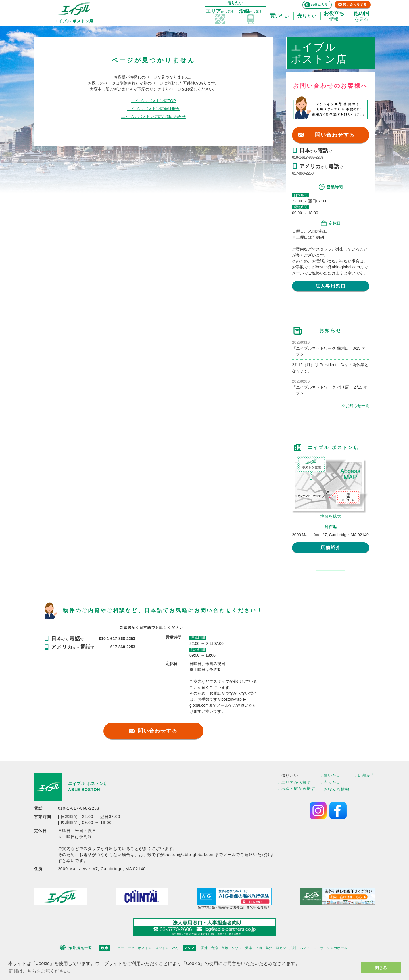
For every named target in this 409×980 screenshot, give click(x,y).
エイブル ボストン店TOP (153, 101)
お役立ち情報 (337, 789)
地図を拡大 (331, 516)
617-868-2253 (303, 173)
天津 (249, 948)
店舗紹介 (331, 548)
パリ (176, 948)
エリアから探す (296, 782)
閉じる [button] (381, 968)
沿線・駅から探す (298, 788)
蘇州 (269, 948)
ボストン (145, 948)
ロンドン (162, 948)
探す (220, 11)
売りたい (332, 782)
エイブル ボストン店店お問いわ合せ (153, 117)
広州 (293, 948)
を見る (361, 16)
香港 (204, 948)
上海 (259, 948)
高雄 (225, 948)
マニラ (318, 948)
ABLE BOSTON (84, 790)
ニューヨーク (124, 948)
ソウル (237, 948)
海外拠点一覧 (80, 948)
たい (279, 16)
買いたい (332, 775)
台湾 (214, 948)
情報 (334, 16)
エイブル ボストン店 (88, 784)
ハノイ (305, 948)
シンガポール (337, 948)
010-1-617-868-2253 (308, 157)
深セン (281, 948)
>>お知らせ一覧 (355, 406)
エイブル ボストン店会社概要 (153, 109)
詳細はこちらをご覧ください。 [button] (41, 971)
